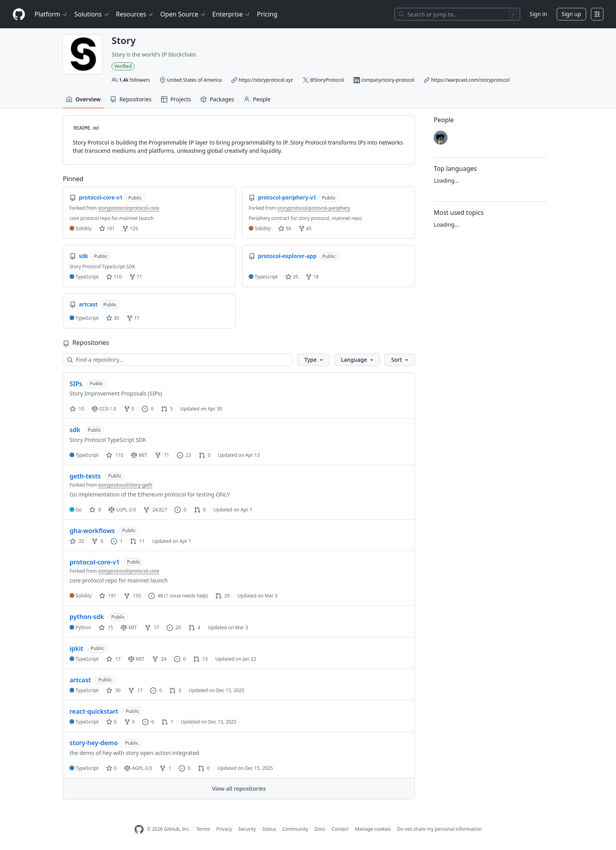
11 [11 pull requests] (137, 541)
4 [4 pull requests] (194, 627)
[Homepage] (19, 14)
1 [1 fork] (165, 768)
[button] (313, 360)
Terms (203, 829)
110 (114, 277)
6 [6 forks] (97, 541)
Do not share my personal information (440, 829)
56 (285, 228)
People (257, 99)
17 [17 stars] (113, 659)
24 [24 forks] (159, 659)
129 (130, 228)
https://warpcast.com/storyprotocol (471, 80)
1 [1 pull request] (167, 722)
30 (113, 318)
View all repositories (239, 789)
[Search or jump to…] (457, 14)
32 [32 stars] (77, 541)
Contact (340, 829)
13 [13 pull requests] (201, 659)
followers (135, 80)
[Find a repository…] (178, 360)
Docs (320, 829)
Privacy (224, 829)
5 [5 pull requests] (167, 409)
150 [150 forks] (132, 596)
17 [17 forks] (152, 627)
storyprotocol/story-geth (125, 485)
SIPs (76, 384)
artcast (80, 680)
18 (312, 277)
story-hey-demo (94, 743)
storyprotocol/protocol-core (129, 208)
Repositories (131, 99)
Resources (135, 14)
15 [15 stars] (106, 627)
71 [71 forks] (162, 455)
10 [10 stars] (77, 409)
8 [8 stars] (95, 510)
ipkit (76, 648)
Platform (51, 14)
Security (247, 829)
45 (305, 228)
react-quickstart (94, 711)
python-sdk (87, 617)
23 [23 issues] (184, 455)
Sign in (538, 14)
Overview (83, 99)
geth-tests (85, 476)
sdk (75, 430)
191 (107, 228)
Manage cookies (373, 829)
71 (136, 277)
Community (295, 829)
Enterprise (232, 14)
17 (133, 318)
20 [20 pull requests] (223, 596)
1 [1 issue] (117, 541)
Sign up (571, 14)
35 (292, 277)
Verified (123, 66)
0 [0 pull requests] (205, 455)
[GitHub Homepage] (139, 829)
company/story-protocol (388, 80)
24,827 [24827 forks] (155, 510)
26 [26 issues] (174, 627)
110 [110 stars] (115, 455)
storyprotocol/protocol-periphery (314, 208)
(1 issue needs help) (186, 596)
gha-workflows (92, 531)
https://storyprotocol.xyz (266, 80)
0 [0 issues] (148, 409)
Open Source (183, 14)
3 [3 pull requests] (175, 690)
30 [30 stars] (113, 690)
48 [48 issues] (156, 596)
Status (269, 829)
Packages (217, 99)
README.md (86, 128)
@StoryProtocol (327, 80)
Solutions (92, 14)
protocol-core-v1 (94, 562)
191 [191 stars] (108, 596)
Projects (176, 99)
